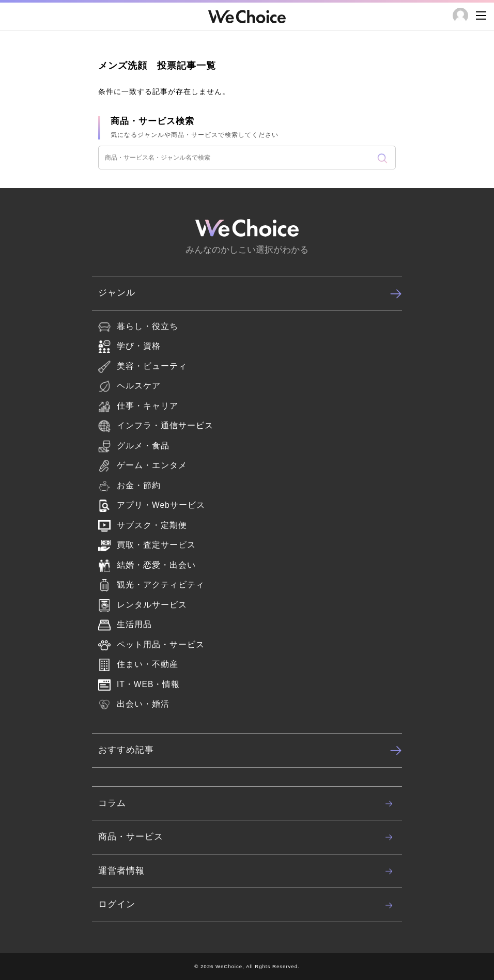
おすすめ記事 (250, 750)
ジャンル (250, 293)
